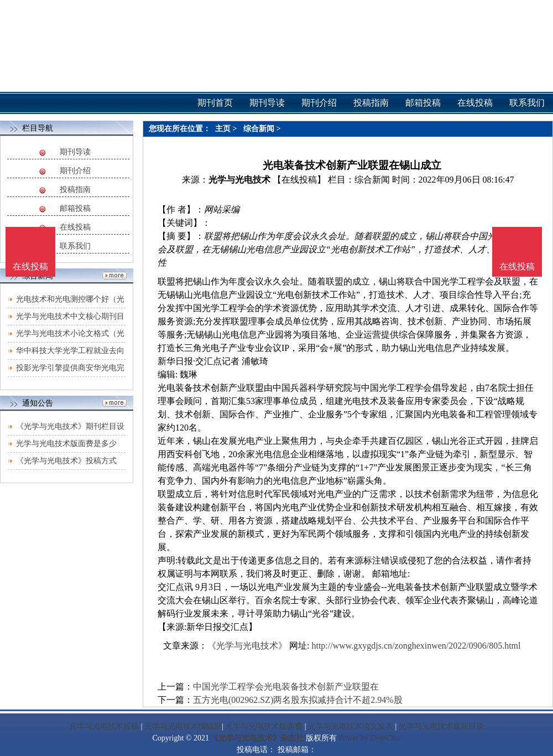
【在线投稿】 (299, 180)
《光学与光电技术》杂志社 (257, 738)
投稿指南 (75, 190)
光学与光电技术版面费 (264, 726)
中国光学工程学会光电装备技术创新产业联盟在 (286, 687)
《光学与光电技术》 (247, 646)
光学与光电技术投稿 (104, 726)
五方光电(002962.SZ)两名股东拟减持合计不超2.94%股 (298, 700)
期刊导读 (75, 152)
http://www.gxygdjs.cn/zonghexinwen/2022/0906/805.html (416, 646)
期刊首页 (215, 103)
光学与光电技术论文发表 (351, 726)
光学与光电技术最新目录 (441, 726)
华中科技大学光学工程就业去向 (70, 351)
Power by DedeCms (369, 738)
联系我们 (75, 246)
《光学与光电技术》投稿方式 (66, 461)
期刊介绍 (75, 171)
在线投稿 (75, 227)
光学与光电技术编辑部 (183, 726)
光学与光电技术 (239, 180)
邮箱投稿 (75, 208)
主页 (223, 129)
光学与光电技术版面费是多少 (66, 444)
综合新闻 (259, 129)
